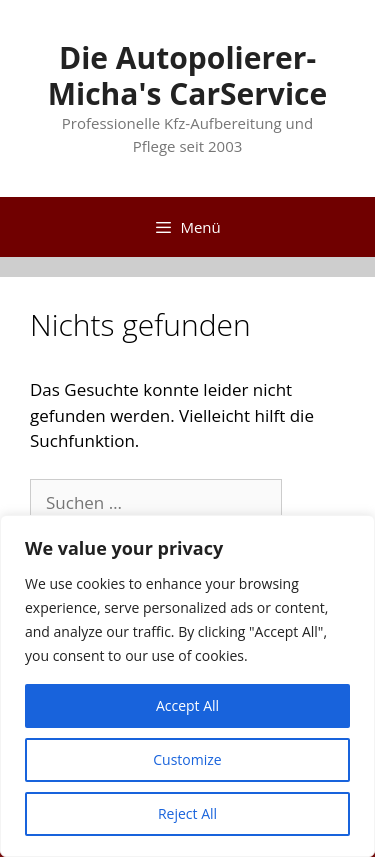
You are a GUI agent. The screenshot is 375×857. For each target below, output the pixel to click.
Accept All (187, 705)
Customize (187, 759)
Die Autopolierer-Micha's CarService (188, 75)
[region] (187, 686)
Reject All (187, 813)
